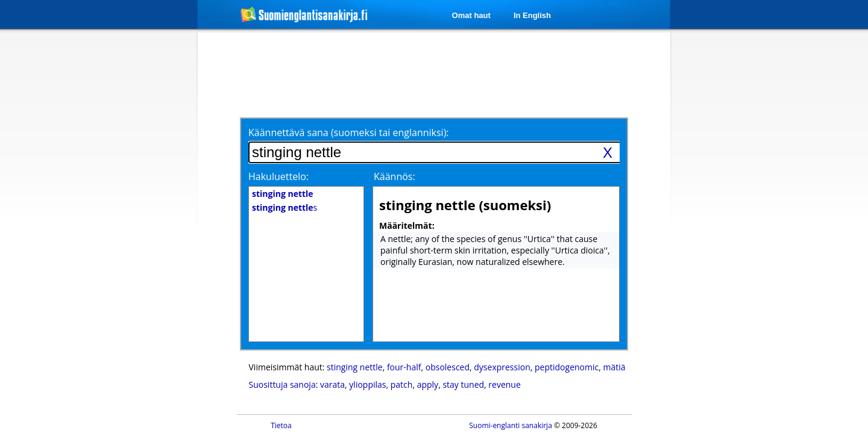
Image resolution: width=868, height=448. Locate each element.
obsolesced (448, 367)
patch (402, 384)
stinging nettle (355, 367)
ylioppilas (367, 384)
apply (428, 384)
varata (332, 384)
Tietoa (281, 425)
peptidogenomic (567, 367)
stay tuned (463, 384)
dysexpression (502, 367)
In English (532, 15)
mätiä (614, 367)
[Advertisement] (134, 228)
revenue (504, 384)
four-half (404, 367)
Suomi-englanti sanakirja (511, 425)
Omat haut (471, 15)
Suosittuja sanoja (282, 384)
